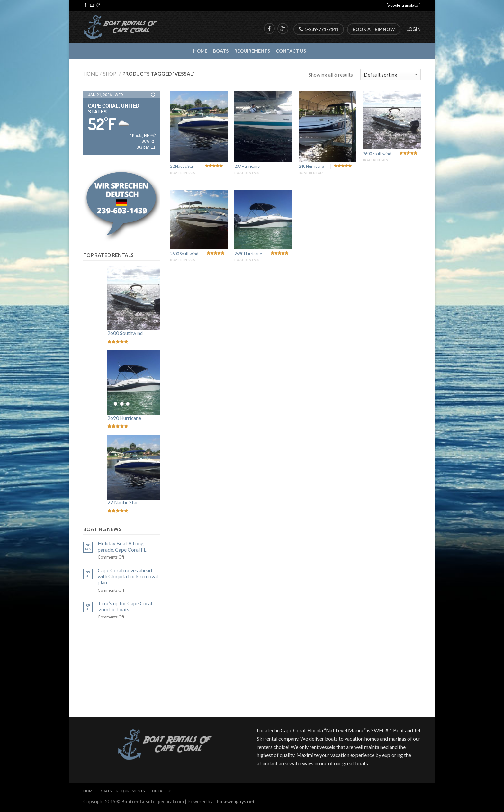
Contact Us (291, 51)
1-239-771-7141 (319, 29)
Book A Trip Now (374, 29)
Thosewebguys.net (234, 802)
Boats (221, 51)
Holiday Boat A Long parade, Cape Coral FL (122, 546)
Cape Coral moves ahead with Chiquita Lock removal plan (128, 576)
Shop (110, 74)
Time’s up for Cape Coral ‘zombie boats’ (125, 606)
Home (200, 51)
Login (414, 29)
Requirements (252, 51)
